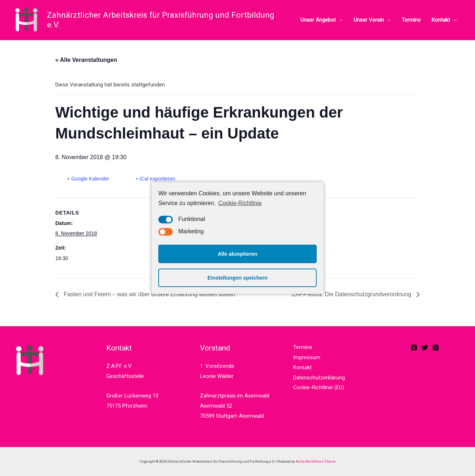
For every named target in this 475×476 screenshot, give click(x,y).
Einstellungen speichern (237, 278)
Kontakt (441, 20)
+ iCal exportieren (155, 179)
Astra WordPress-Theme (316, 461)
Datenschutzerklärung (319, 378)
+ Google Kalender (88, 179)
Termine (411, 20)
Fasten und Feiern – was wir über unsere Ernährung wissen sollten (149, 294)
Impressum (307, 357)
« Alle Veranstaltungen (86, 60)
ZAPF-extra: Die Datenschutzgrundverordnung (352, 294)
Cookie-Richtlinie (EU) (319, 387)
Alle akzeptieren (237, 254)
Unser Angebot (318, 20)
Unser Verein (369, 20)
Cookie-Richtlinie (240, 203)
